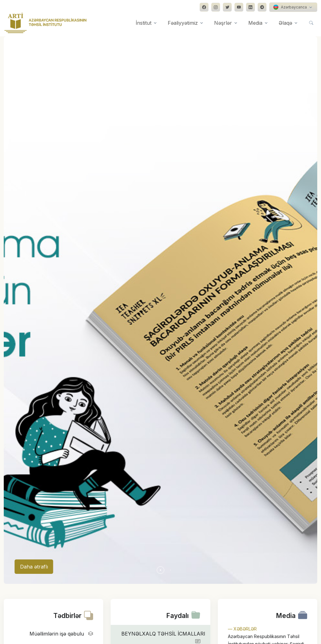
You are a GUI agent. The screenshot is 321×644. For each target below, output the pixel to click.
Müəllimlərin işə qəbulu (63, 634)
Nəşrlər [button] (223, 23)
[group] (160, 310)
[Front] (45, 23)
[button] (160, 570)
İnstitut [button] (144, 23)
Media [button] (255, 23)
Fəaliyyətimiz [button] (183, 23)
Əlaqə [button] (285, 23)
